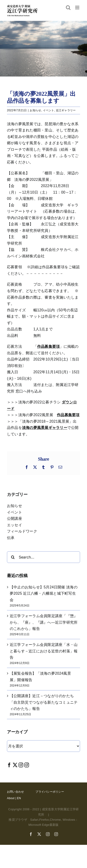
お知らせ (35, 110)
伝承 (11, 538)
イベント (49, 110)
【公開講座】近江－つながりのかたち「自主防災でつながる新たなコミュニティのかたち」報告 (44, 702)
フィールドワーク (22, 531)
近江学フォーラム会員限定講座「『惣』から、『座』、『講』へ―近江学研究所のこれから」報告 (44, 622)
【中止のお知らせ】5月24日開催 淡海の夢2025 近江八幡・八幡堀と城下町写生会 (44, 594)
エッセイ (14, 525)
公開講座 (14, 519)
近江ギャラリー (66, 110)
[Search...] (43, 557)
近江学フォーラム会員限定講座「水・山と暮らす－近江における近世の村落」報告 (44, 651)
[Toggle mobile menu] (78, 8)
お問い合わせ (15, 792)
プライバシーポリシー (50, 792)
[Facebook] (9, 765)
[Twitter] (15, 765)
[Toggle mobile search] (68, 8)
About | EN (14, 798)
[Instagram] (21, 765)
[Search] (13, 557)
